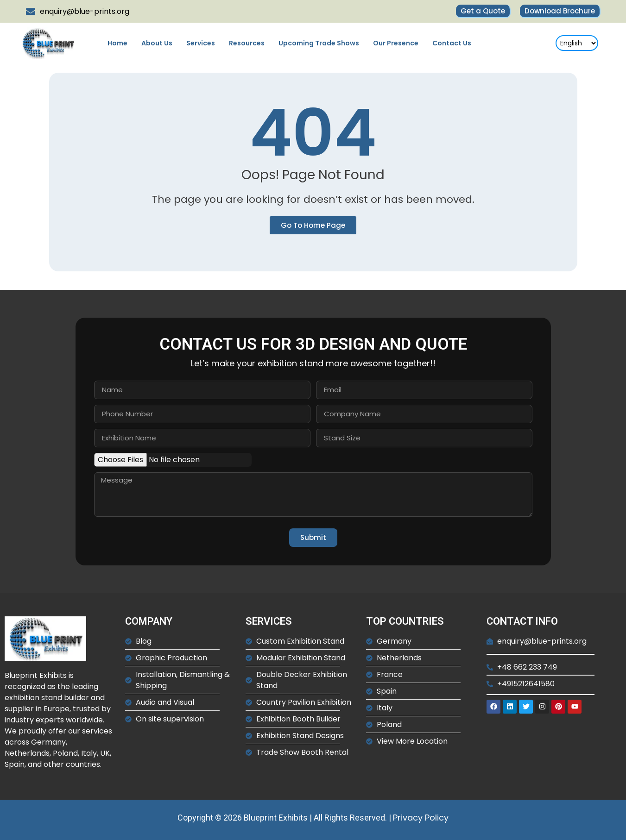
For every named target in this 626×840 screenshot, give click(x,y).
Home (117, 43)
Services (201, 43)
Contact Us (452, 43)
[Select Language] (577, 43)
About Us (157, 43)
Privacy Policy (421, 818)
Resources (247, 43)
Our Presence (396, 43)
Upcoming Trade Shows (319, 43)
